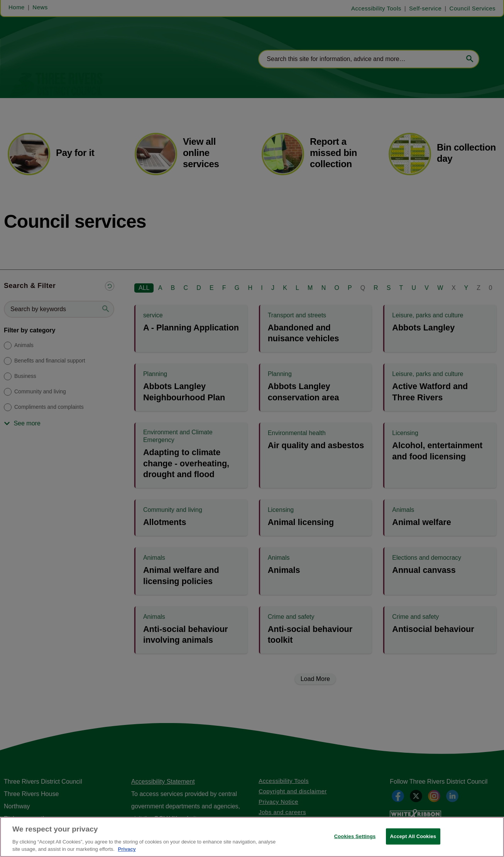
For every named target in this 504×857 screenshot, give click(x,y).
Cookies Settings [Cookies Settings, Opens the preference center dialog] (355, 836)
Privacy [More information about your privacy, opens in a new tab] (127, 849)
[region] (252, 837)
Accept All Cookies (413, 836)
